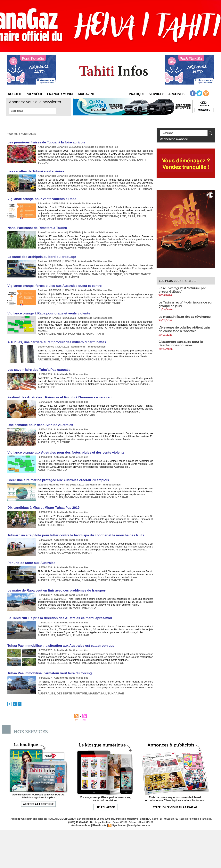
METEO (59, 213)
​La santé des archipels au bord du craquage (40, 252)
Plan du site (100, 811)
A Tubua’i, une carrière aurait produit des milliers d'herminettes (54, 334)
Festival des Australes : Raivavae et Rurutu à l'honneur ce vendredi (57, 388)
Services (157, 94)
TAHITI (130, 159)
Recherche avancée (170, 139)
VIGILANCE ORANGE (65, 216)
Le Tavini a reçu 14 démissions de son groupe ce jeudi (184, 304)
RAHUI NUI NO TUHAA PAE (101, 486)
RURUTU (97, 568)
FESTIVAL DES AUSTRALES (72, 405)
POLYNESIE (122, 268)
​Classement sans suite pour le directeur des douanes (182, 343)
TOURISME (44, 271)
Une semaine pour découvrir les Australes (39, 415)
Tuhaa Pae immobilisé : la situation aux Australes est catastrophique (58, 633)
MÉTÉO (83, 296)
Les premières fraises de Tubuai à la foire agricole (44, 142)
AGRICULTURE (47, 159)
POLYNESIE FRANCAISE (109, 241)
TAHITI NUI (61, 622)
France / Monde (61, 94)
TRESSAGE (67, 244)
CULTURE (61, 432)
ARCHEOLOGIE (47, 350)
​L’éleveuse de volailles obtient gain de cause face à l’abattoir (186, 329)
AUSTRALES (65, 159)
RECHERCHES (84, 350)
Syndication (119, 811)
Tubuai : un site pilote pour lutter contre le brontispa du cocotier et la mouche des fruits (72, 524)
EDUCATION (77, 268)
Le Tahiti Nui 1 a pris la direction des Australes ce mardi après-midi (57, 606)
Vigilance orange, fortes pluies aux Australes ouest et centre (52, 279)
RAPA (121, 213)
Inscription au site (138, 811)
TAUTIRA (53, 244)
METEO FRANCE (75, 213)
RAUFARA (132, 241)
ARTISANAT (45, 241)
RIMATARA (146, 241)
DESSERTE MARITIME (68, 595)
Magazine (87, 94)
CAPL (78, 159)
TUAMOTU (59, 271)
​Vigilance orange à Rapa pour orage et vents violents (47, 307)
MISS (58, 513)
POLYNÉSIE (96, 296)
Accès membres (82, 811)
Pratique (137, 94)
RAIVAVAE (61, 541)
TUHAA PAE (76, 622)
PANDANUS (86, 241)
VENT (139, 213)
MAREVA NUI (91, 649)
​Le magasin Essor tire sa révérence (185, 316)
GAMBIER (92, 268)
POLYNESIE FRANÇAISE (110, 159)
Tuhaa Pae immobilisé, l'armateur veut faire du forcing (48, 660)
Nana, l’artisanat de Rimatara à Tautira (36, 224)
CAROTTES (81, 186)
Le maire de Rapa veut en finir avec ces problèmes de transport (54, 579)
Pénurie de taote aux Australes (30, 551)
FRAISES (88, 159)
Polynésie (34, 94)
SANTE (135, 268)
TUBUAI (140, 159)
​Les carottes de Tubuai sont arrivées (34, 169)
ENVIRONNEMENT (66, 296)
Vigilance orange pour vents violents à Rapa (40, 197)
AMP (40, 486)
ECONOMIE (62, 268)
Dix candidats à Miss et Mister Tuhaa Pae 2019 (42, 497)
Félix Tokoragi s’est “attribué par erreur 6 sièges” (183, 289)
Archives (176, 94)
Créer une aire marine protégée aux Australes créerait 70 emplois (56, 470)
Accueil (15, 94)
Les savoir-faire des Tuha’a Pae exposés (37, 361)
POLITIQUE (106, 268)
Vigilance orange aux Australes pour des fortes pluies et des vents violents (63, 443)
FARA (74, 241)
